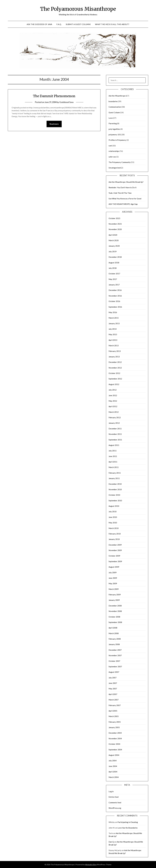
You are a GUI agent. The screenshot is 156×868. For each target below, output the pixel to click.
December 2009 (115, 545)
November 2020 (115, 229)
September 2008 (115, 622)
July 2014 (113, 329)
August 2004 (114, 755)
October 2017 (114, 274)
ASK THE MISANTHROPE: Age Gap (123, 204)
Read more (54, 124)
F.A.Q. (59, 24)
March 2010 (114, 528)
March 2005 (114, 716)
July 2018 (113, 268)
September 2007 (115, 667)
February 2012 (115, 417)
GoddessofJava (67, 102)
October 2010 (114, 495)
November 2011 (115, 434)
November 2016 (115, 296)
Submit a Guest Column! (78, 24)
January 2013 (114, 357)
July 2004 (113, 761)
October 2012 (114, 373)
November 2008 (115, 611)
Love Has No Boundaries (128, 828)
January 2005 (114, 727)
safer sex (112, 157)
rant (110, 146)
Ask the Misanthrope (117, 96)
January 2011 (114, 478)
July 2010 (113, 512)
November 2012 (115, 368)
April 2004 (113, 772)
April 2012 (113, 406)
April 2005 (113, 711)
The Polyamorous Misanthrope (78, 9)
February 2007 (115, 705)
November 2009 (115, 550)
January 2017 (114, 285)
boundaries (113, 101)
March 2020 (114, 240)
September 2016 (115, 307)
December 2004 (115, 733)
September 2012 (115, 379)
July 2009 (113, 572)
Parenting (113, 123)
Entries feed (114, 797)
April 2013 (113, 340)
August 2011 (114, 445)
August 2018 (114, 263)
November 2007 (115, 655)
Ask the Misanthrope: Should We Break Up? (126, 182)
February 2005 (115, 722)
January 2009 (114, 600)
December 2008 (115, 606)
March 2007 (114, 700)
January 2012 (114, 423)
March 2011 (114, 467)
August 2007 (114, 672)
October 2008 (114, 617)
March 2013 (114, 346)
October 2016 (114, 301)
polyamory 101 (115, 135)
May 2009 (113, 583)
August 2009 (114, 567)
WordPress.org (115, 808)
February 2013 (115, 351)
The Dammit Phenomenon (54, 96)
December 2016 (115, 290)
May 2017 (113, 279)
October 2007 (114, 661)
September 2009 (115, 561)
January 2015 (114, 323)
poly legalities (114, 129)
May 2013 (113, 334)
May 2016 (113, 312)
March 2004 (114, 777)
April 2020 (113, 235)
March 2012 (114, 412)
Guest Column (114, 112)
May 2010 (113, 523)
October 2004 (114, 744)
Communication (115, 107)
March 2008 (114, 633)
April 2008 (113, 628)
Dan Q (111, 842)
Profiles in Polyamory (117, 140)
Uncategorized (115, 168)
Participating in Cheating (128, 822)
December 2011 (115, 429)
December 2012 (115, 362)
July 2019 (113, 251)
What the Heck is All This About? (112, 24)
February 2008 (115, 639)
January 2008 (114, 644)
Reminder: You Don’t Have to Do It (123, 187)
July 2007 (113, 678)
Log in (111, 791)
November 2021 (115, 224)
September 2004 (115, 750)
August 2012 (114, 384)
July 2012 (113, 390)
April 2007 (113, 694)
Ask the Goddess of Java (39, 24)
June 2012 (113, 395)
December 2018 (115, 257)
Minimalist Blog (91, 865)
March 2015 (114, 318)
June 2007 (113, 683)
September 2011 (115, 440)
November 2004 (115, 738)
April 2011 (113, 462)
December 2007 (115, 650)
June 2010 (113, 517)
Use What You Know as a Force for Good (125, 199)
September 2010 (115, 501)
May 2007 (113, 689)
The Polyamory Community (120, 162)
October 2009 (114, 556)
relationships (114, 151)
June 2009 (113, 578)
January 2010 (114, 539)
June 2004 (113, 766)
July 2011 (113, 451)
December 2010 (115, 484)
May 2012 (113, 401)
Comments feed (115, 803)
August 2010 (114, 506)
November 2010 (115, 489)
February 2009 (115, 595)
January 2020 (114, 246)
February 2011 (115, 473)
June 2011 (113, 456)
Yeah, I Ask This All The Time (120, 193)
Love (111, 118)
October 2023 (114, 218)
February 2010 (115, 534)
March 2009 (114, 589)
